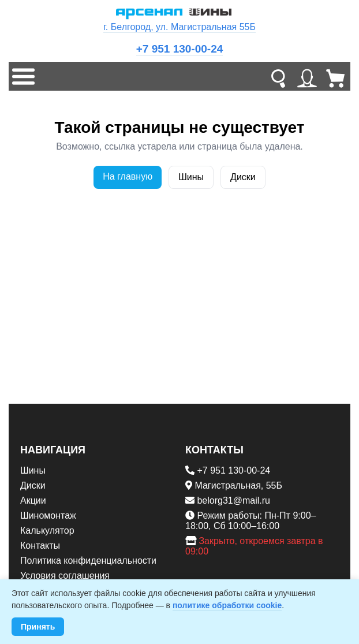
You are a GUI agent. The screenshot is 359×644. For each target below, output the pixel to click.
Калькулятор (47, 531)
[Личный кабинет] (307, 76)
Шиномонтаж (48, 515)
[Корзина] (336, 76)
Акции (33, 500)
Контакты (40, 546)
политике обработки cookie (227, 605)
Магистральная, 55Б (238, 485)
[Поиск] (278, 76)
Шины (191, 177)
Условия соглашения (65, 576)
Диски (243, 177)
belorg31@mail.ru (233, 500)
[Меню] (23, 76)
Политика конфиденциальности (88, 561)
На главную (128, 176)
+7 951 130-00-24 (180, 49)
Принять (38, 627)
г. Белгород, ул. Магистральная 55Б (179, 27)
